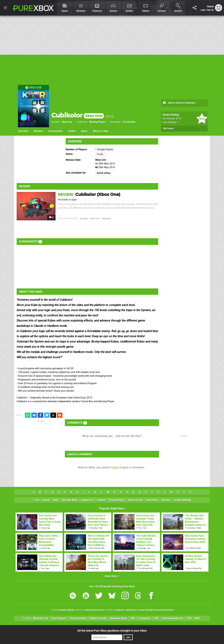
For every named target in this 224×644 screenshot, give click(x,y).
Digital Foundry (98, 618)
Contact (101, 500)
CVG (189, 618)
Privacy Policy (117, 500)
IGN (133, 618)
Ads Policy (152, 500)
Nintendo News (119, 618)
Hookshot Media (66, 610)
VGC (157, 618)
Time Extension (78, 618)
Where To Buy (101, 131)
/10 (179, 118)
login (115, 467)
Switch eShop (104, 173)
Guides (72, 131)
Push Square (59, 618)
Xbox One (67, 122)
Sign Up (210, 10)
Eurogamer (145, 618)
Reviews (38, 131)
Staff (56, 500)
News (84, 131)
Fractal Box (129, 122)
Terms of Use (135, 500)
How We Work (70, 500)
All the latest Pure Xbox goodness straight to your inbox (112, 631)
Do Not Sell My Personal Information (156, 610)
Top (36, 500)
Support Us (87, 500)
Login (203, 10)
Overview (23, 131)
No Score (168, 128)
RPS (197, 618)
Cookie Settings (182, 500)
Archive (166, 500)
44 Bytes (120, 610)
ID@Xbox (106, 219)
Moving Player (97, 122)
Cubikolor (78, 115)
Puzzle (100, 154)
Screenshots (56, 131)
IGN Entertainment (94, 610)
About (46, 500)
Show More (112, 576)
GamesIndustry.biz (173, 618)
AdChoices (131, 610)
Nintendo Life (41, 618)
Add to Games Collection (179, 103)
